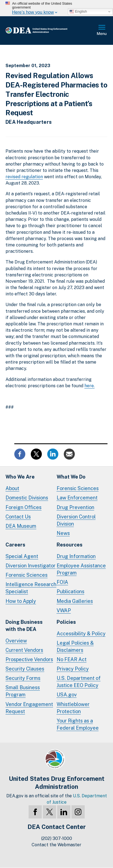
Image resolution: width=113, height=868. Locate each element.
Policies (66, 622)
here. (89, 386)
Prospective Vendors (29, 659)
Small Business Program (23, 691)
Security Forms (23, 678)
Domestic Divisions (27, 498)
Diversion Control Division (76, 520)
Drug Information (76, 556)
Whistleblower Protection (73, 708)
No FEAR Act (72, 659)
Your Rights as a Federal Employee (78, 724)
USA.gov (67, 695)
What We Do (71, 477)
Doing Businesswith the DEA (24, 626)
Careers (15, 545)
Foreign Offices (24, 507)
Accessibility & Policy (81, 634)
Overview (16, 641)
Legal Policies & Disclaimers (75, 646)
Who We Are (20, 477)
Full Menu (102, 31)
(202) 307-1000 (57, 838)
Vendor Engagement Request (29, 708)
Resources (70, 545)
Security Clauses (25, 669)
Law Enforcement (77, 498)
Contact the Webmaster (56, 845)
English (78, 12)
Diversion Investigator (31, 566)
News (63, 533)
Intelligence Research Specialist (31, 588)
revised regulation (24, 177)
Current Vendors (24, 650)
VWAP (64, 610)
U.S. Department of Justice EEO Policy (79, 682)
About (12, 488)
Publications (71, 591)
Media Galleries (75, 601)
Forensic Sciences (78, 488)
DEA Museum (21, 526)
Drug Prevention (75, 507)
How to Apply (21, 601)
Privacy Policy (73, 669)
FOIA (62, 582)
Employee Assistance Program (81, 569)
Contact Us (18, 517)
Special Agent (22, 556)
